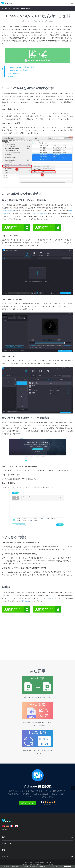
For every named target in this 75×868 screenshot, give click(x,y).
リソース (10, 8)
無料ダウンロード (27, 803)
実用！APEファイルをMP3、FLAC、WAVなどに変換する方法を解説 (38, 714)
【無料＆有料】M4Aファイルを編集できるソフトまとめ (38, 742)
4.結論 (11, 76)
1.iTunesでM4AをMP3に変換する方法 (21, 67)
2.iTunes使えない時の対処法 (18, 70)
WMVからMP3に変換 (40, 213)
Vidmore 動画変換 (8, 211)
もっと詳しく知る (57, 866)
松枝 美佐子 (28, 21)
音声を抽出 (54, 598)
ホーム (4, 8)
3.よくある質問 (14, 73)
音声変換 (17, 8)
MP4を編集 (25, 601)
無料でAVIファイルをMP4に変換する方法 (38, 687)
